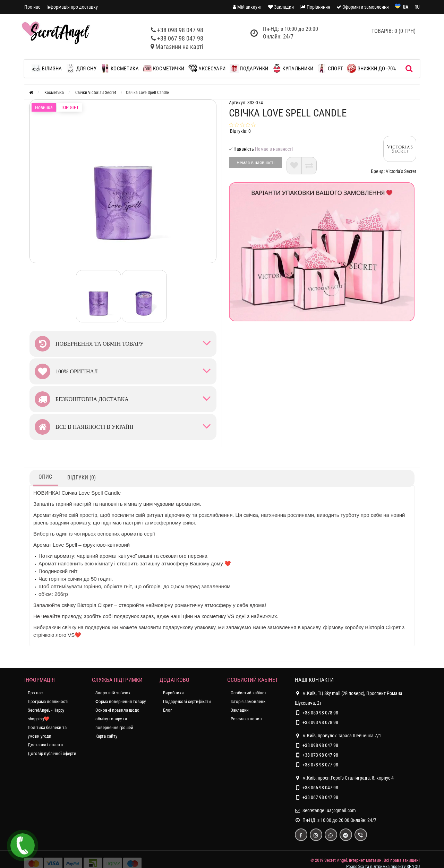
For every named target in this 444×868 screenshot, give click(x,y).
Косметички (164, 68)
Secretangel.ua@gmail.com (329, 810)
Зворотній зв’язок (113, 693)
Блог (168, 710)
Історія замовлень (248, 701)
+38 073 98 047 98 (320, 755)
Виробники (173, 693)
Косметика (120, 68)
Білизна (48, 68)
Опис (45, 477)
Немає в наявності (255, 163)
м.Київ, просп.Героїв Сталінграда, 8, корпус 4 (344, 778)
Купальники (293, 68)
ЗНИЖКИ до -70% (372, 68)
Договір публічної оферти (52, 753)
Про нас (32, 7)
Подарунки (249, 68)
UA (405, 7)
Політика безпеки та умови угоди (47, 732)
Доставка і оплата (45, 745)
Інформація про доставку (72, 7)
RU (417, 7)
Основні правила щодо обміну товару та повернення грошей (117, 719)
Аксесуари (207, 68)
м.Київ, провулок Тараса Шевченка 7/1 (338, 736)
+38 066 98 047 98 (320, 788)
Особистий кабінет (249, 693)
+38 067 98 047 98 (180, 38)
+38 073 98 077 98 (320, 765)
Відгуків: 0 (240, 131)
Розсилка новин (246, 719)
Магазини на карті (179, 47)
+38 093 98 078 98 (320, 722)
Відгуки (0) (82, 478)
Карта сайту (106, 736)
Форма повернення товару (121, 701)
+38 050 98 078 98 (320, 713)
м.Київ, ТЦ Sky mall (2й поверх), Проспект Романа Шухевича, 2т (349, 697)
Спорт (330, 68)
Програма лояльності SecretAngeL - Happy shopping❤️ (48, 710)
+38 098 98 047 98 (180, 30)
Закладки (240, 710)
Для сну (81, 68)
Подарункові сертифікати (187, 701)
